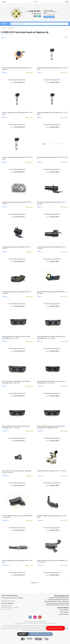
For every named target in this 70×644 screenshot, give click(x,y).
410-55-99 (33, 11)
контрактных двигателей (54, 600)
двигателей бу (50, 606)
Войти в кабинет (64, 611)
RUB (35, 2)
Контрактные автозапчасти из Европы (12, 599)
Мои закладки (65, 613)
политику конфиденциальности (40, 631)
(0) (67, 2)
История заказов (64, 615)
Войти (3, 2)
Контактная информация (8, 604)
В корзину (29, 73)
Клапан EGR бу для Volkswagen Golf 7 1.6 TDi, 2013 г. (52, 472)
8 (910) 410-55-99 (8, 602)
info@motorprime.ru (37, 14)
